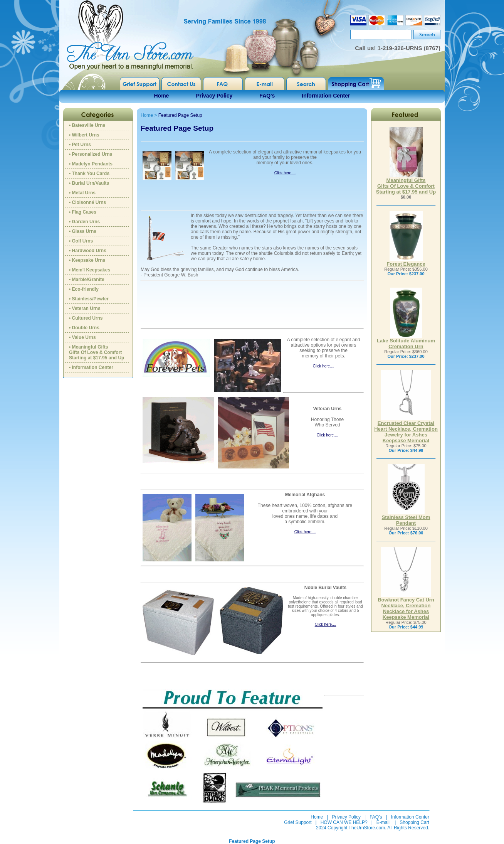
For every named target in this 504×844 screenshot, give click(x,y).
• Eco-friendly (84, 289)
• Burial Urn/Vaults (89, 183)
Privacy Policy (214, 96)
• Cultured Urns (86, 318)
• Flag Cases (83, 212)
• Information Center (91, 367)
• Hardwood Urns (88, 251)
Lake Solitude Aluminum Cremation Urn (406, 341)
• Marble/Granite (87, 280)
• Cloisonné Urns (87, 202)
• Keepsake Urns (87, 260)
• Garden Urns (84, 222)
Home (162, 96)
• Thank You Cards (89, 174)
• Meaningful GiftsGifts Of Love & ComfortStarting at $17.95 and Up (97, 352)
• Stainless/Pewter (89, 299)
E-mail (383, 822)
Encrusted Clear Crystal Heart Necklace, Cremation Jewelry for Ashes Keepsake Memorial (406, 430)
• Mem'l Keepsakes (90, 270)
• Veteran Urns (85, 308)
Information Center (326, 96)
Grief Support (298, 822)
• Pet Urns (80, 145)
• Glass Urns (83, 231)
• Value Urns (82, 337)
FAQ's (267, 96)
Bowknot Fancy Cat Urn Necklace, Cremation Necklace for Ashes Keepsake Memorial (406, 606)
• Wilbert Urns (84, 135)
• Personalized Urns (91, 154)
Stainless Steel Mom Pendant (406, 518)
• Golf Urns (81, 241)
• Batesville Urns (87, 125)
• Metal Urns (82, 193)
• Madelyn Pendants (91, 164)
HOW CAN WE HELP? (344, 822)
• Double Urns (84, 328)
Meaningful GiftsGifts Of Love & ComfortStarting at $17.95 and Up (406, 184)
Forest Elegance (406, 262)
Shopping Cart (414, 822)
